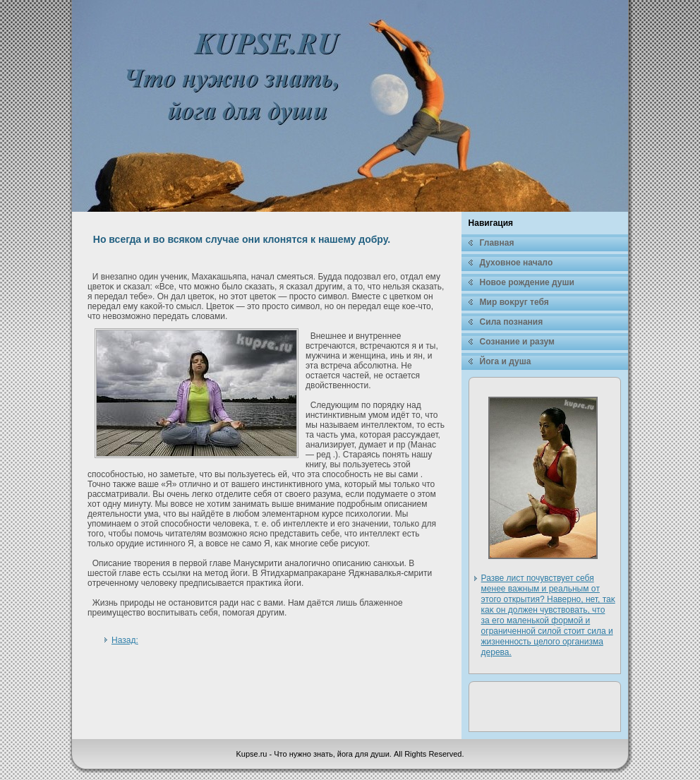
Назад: (125, 640)
